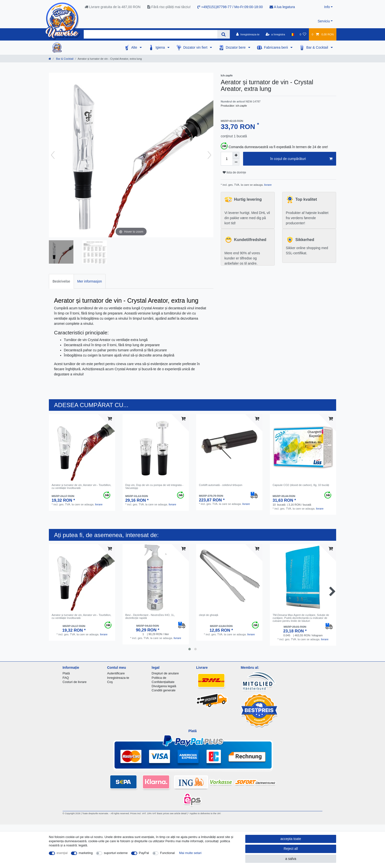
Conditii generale (164, 690)
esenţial (62, 853)
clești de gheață (208, 615)
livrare (268, 185)
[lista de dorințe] (303, 34)
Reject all (291, 849)
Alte (135, 47)
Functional (167, 853)
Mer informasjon (90, 281)
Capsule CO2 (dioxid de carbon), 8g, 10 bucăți (301, 485)
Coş (110, 682)
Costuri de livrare (75, 682)
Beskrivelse (61, 281)
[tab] (61, 281)
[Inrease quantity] (236, 155)
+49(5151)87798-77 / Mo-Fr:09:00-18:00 (230, 7)
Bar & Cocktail (318, 47)
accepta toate (291, 839)
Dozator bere (236, 47)
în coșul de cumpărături (301, 159)
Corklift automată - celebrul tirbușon (221, 485)
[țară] (292, 34)
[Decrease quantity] (236, 162)
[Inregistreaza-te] (248, 34)
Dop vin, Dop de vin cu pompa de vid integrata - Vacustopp (154, 486)
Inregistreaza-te (118, 678)
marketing (86, 853)
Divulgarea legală (164, 686)
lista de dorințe (234, 172)
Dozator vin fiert (196, 47)
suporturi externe (116, 853)
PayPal (144, 853)
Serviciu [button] (324, 21)
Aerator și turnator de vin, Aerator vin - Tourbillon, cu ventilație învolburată (81, 486)
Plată (66, 673)
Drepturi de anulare (165, 673)
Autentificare (116, 673)
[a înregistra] (275, 34)
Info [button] (327, 7)
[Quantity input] (227, 159)
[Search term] (151, 34)
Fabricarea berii (276, 47)
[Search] (224, 34)
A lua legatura (282, 7)
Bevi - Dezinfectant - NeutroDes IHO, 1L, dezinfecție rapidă (150, 616)
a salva (291, 859)
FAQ (66, 678)
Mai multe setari (190, 853)
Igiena (161, 47)
